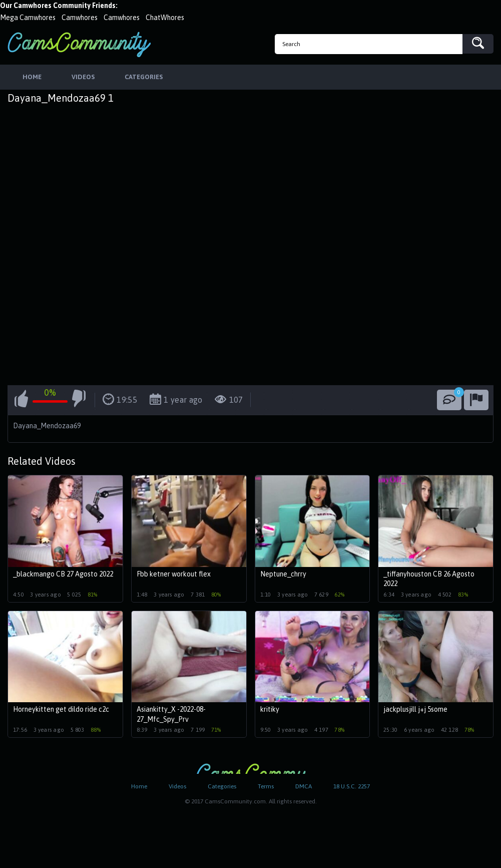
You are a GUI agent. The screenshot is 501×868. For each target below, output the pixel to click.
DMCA (304, 786)
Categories (222, 786)
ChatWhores (165, 18)
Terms (266, 786)
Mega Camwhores (28, 18)
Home (139, 786)
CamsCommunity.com (79, 44)
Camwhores (80, 18)
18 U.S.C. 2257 (352, 786)
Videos (177, 786)
